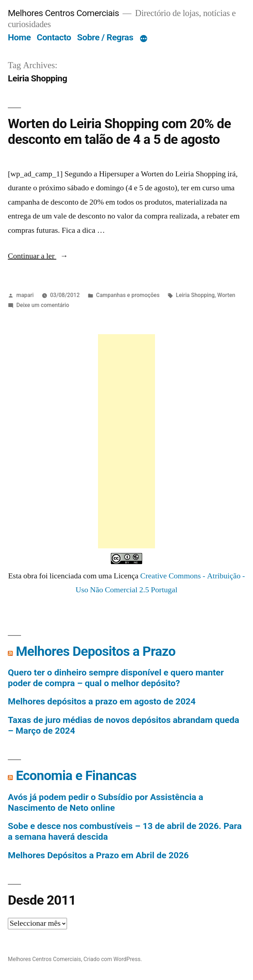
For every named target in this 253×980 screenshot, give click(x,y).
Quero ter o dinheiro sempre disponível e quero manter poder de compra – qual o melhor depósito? (116, 678)
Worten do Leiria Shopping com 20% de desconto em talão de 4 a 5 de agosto (119, 132)
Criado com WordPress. (113, 959)
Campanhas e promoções (128, 295)
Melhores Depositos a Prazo (95, 651)
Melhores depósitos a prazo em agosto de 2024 (102, 701)
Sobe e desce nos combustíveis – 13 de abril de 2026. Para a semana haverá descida (125, 831)
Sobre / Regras (105, 37)
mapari (25, 295)
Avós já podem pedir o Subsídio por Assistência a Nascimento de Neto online (105, 802)
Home (19, 37)
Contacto (54, 37)
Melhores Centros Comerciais (63, 13)
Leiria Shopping (195, 295)
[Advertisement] (127, 441)
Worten (226, 295)
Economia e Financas (76, 776)
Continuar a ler (38, 256)
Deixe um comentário (43, 305)
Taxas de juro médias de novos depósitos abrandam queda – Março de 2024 (123, 725)
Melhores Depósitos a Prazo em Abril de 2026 (98, 855)
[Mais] (144, 39)
